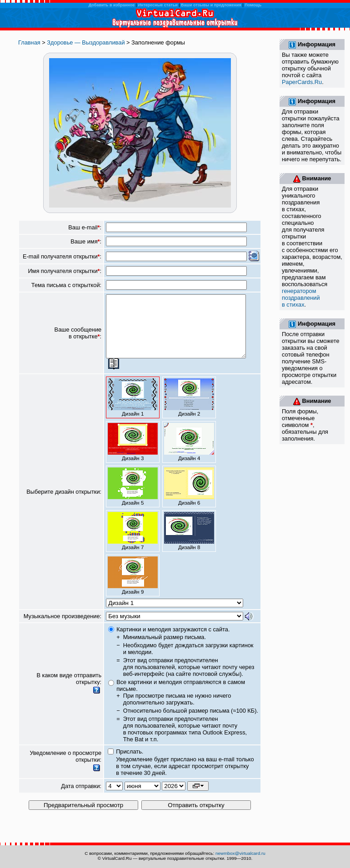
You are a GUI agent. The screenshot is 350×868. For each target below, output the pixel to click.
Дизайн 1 (133, 410)
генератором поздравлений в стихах (301, 298)
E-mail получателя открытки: (62, 256)
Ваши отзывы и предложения (211, 5)
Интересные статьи (158, 5)
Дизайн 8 (189, 543)
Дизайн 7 (133, 543)
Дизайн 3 (133, 454)
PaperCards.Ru (302, 82)
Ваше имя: (86, 241)
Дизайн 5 (133, 499)
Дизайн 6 (189, 499)
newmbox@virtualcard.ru (240, 853)
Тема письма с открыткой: (66, 285)
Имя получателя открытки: (65, 271)
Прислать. (130, 764)
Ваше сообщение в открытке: (78, 339)
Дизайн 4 (189, 454)
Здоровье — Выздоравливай (86, 42)
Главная (29, 42)
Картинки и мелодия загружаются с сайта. (173, 642)
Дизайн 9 (133, 588)
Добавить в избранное (112, 5)
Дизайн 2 (189, 410)
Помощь (253, 5)
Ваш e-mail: (85, 227)
